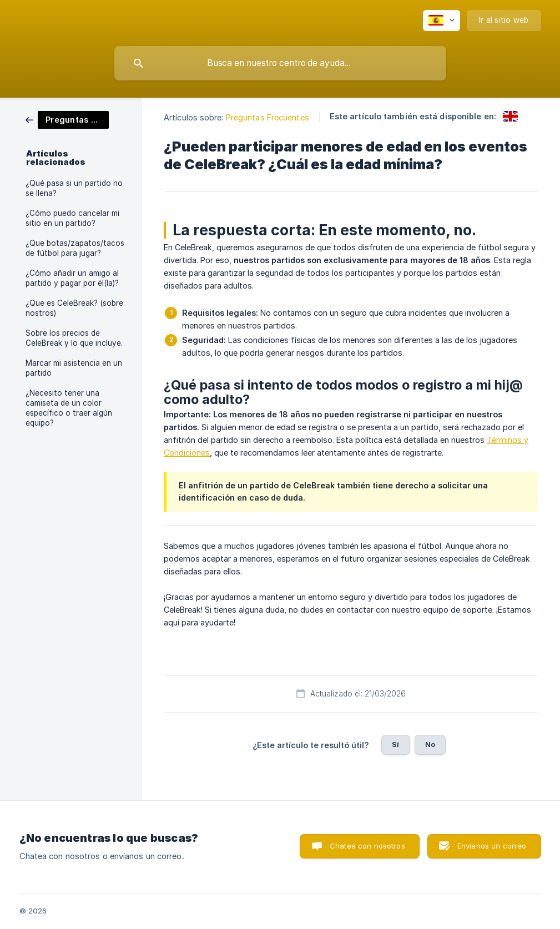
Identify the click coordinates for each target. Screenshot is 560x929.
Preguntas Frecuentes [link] (268, 117)
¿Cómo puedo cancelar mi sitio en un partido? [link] (72, 218)
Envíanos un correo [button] (492, 846)
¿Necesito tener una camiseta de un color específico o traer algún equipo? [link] (69, 408)
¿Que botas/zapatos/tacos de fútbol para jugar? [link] (75, 248)
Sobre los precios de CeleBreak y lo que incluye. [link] (74, 338)
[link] (67, 119)
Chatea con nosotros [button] (367, 846)
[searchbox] (280, 63)
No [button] (430, 744)
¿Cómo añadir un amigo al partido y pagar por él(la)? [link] (72, 278)
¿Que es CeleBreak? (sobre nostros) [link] (74, 308)
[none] (442, 21)
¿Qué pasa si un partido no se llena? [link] (74, 188)
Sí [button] (395, 744)
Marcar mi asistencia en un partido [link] (74, 368)
